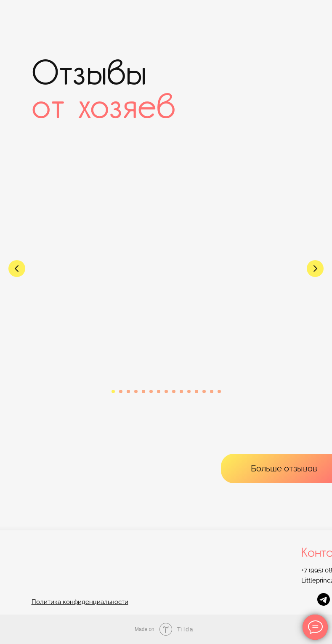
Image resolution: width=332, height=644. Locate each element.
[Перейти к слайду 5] (143, 391)
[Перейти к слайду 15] (219, 391)
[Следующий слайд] (315, 269)
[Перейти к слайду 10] (181, 391)
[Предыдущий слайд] (17, 269)
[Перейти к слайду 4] (136, 391)
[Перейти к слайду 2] (121, 391)
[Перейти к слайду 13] (204, 391)
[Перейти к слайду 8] (166, 391)
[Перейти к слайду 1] (113, 391)
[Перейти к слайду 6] (151, 391)
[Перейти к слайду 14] (212, 391)
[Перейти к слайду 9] (174, 391)
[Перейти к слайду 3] (128, 391)
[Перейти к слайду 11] (189, 391)
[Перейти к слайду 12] (197, 391)
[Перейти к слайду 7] (159, 391)
